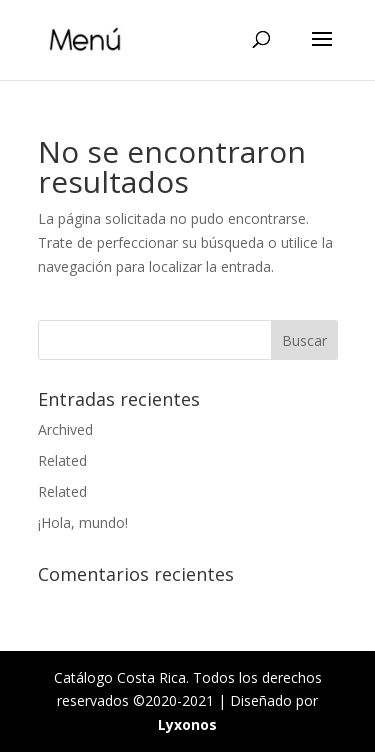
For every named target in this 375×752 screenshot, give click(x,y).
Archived (65, 429)
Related (62, 460)
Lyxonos (187, 724)
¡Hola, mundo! (83, 522)
